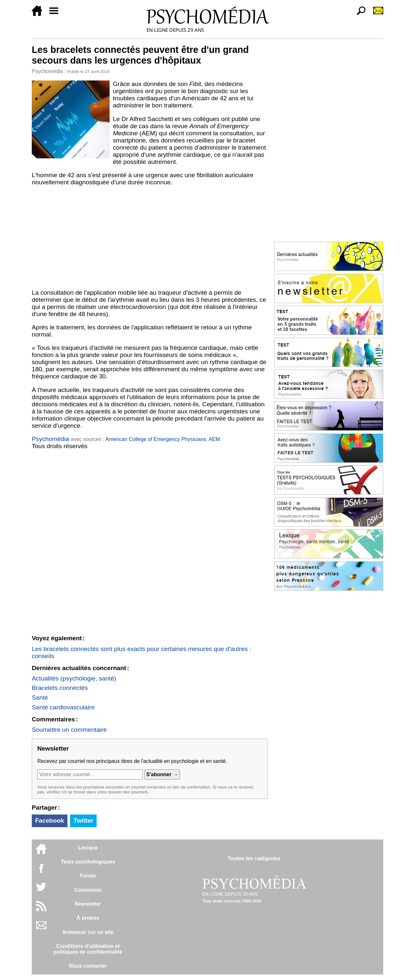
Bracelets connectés (60, 688)
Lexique (88, 848)
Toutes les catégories (254, 858)
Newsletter (88, 904)
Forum (88, 876)
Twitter (83, 821)
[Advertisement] (150, 238)
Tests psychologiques (88, 862)
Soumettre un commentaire (69, 730)
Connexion (88, 890)
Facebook (50, 821)
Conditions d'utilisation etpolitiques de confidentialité (88, 949)
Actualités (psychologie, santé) (74, 678)
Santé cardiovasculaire (63, 707)
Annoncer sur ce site (88, 932)
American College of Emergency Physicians (156, 439)
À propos (88, 918)
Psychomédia (47, 71)
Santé (40, 698)
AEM (214, 439)
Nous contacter (88, 966)
